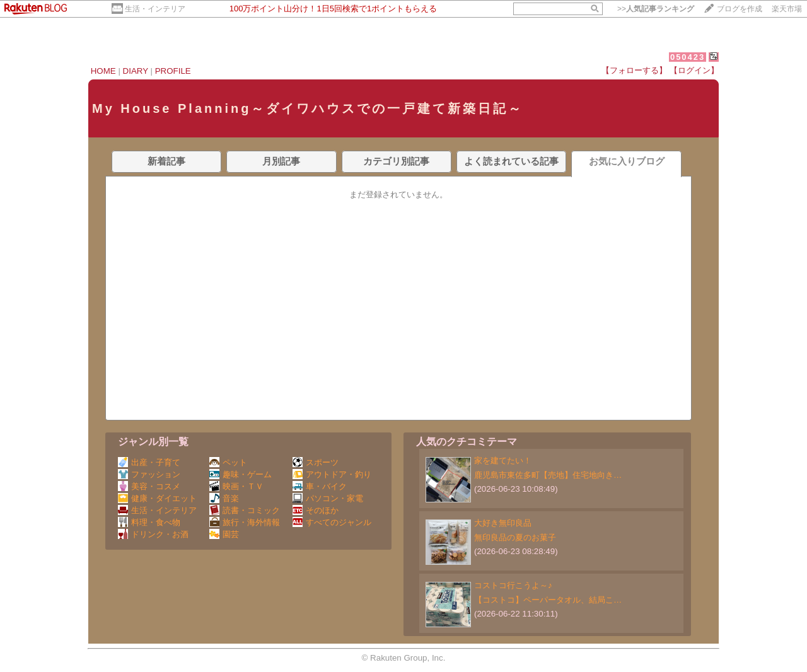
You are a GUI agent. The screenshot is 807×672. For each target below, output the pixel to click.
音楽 (224, 498)
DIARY (136, 71)
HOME (103, 71)
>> (656, 9)
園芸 (224, 534)
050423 (688, 57)
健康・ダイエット (157, 498)
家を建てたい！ (503, 461)
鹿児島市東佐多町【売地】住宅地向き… (548, 475)
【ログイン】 (694, 70)
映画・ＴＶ (236, 486)
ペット (228, 462)
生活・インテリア (155, 9)
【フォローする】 (634, 70)
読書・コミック (245, 510)
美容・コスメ (149, 486)
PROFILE (173, 71)
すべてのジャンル (332, 522)
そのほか (316, 510)
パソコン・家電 (328, 498)
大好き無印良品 (503, 523)
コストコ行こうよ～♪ (513, 585)
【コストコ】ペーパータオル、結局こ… (548, 600)
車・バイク (320, 486)
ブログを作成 (740, 9)
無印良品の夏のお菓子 (515, 537)
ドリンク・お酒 (153, 534)
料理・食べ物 (149, 522)
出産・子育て (149, 462)
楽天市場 (787, 9)
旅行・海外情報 (245, 522)
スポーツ (316, 462)
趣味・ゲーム (241, 474)
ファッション (149, 474)
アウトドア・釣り (332, 474)
